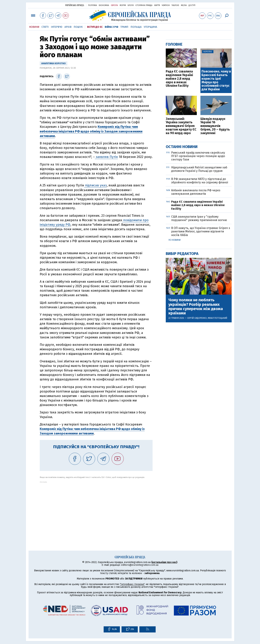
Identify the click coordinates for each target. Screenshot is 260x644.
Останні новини (182, 147)
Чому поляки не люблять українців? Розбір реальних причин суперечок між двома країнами (196, 307)
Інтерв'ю (57, 27)
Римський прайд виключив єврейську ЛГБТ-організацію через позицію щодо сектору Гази (198, 156)
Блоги (131, 5)
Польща (136, 27)
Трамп (124, 27)
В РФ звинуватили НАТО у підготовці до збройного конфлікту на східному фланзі (200, 181)
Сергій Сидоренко (197, 318)
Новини (34, 27)
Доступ (192, 5)
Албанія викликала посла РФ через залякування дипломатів (196, 192)
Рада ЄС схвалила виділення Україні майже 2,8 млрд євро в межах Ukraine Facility (179, 79)
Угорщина (150, 27)
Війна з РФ (111, 27)
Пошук (78, 27)
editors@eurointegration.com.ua (140, 565)
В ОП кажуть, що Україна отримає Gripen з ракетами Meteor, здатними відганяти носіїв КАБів (201, 231)
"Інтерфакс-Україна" (132, 584)
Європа (114, 5)
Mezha (184, 5)
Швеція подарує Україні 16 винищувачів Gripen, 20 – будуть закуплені (215, 126)
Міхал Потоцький (217, 318)
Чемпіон (166, 5)
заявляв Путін (106, 157)
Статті (45, 27)
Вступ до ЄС (95, 27)
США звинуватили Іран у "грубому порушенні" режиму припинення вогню (199, 218)
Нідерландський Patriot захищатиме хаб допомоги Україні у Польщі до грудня (199, 169)
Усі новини (175, 240)
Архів (68, 27)
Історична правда (144, 5)
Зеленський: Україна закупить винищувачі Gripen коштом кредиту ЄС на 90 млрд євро (181, 126)
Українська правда (75, 5)
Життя (157, 5)
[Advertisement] (96, 508)
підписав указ (95, 185)
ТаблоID (175, 5)
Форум (123, 5)
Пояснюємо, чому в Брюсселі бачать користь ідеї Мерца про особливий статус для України (216, 80)
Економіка (104, 5)
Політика (93, 5)
